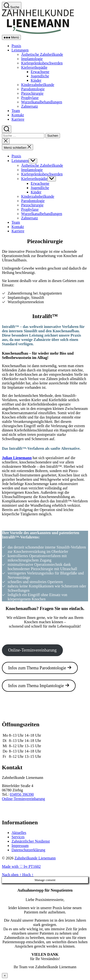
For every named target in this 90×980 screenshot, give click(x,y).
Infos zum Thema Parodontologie (40, 668)
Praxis (16, 46)
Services (18, 837)
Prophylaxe (30, 98)
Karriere (18, 119)
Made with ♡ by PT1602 (21, 866)
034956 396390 (22, 794)
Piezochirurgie (32, 93)
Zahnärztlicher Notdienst (31, 841)
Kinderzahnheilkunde (38, 85)
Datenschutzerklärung (28, 850)
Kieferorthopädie (34, 67)
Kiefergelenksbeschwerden (42, 63)
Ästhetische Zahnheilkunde (42, 54)
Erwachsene (40, 72)
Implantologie (32, 59)
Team (16, 111)
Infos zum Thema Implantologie (39, 685)
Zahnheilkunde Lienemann (35, 858)
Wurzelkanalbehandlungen (42, 102)
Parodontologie (33, 89)
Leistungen (20, 50)
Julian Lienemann (17, 458)
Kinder (36, 80)
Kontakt (18, 115)
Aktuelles (19, 833)
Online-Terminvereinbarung (32, 650)
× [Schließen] (5, 976)
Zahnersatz (30, 106)
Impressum (20, 846)
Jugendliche (40, 76)
